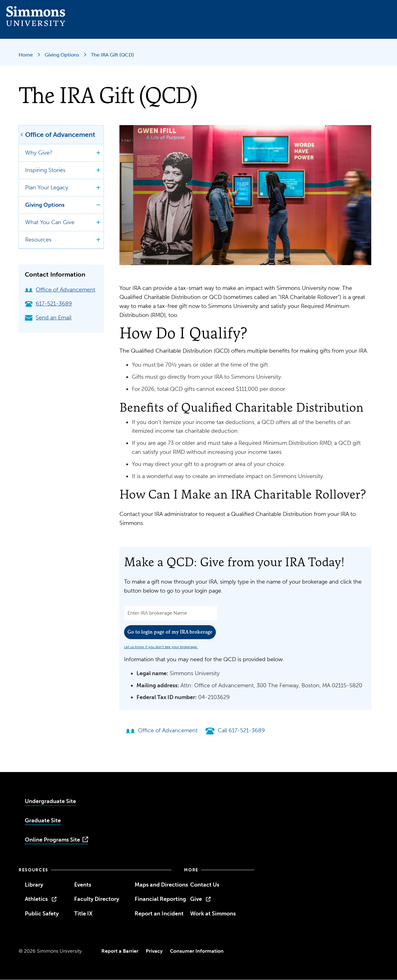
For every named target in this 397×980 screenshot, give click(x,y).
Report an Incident (159, 914)
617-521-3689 (48, 304)
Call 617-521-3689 (235, 730)
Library (34, 885)
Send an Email (48, 318)
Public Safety (42, 914)
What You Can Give (50, 222)
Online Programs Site (52, 840)
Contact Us (205, 885)
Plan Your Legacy (47, 187)
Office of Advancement (60, 135)
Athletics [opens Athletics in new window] (36, 899)
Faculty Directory (97, 899)
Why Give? (39, 153)
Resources (38, 240)
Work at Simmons (213, 914)
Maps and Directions (161, 885)
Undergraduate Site (50, 801)
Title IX (83, 914)
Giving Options (62, 55)
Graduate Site (43, 820)
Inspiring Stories (45, 170)
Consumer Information (197, 951)
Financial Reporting (160, 899)
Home (26, 55)
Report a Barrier (120, 951)
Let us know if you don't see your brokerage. (161, 647)
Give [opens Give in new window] (196, 899)
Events (83, 885)
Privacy (154, 951)
